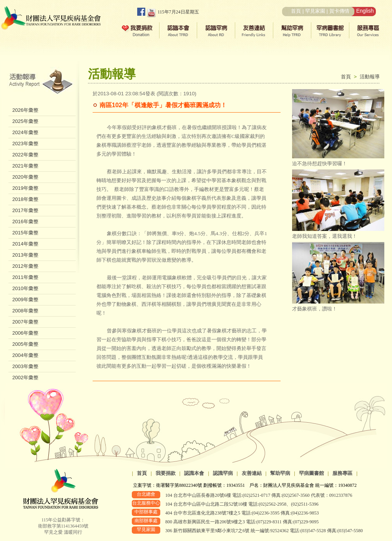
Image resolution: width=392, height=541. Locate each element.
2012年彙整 (25, 266)
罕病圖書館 (311, 473)
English (365, 11)
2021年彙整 (25, 166)
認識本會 (194, 473)
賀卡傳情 (339, 11)
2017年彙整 (25, 210)
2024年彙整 (25, 132)
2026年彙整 (25, 110)
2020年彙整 (25, 177)
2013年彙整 (25, 255)
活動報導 (370, 77)
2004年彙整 (25, 355)
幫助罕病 (280, 473)
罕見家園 (315, 11)
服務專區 (342, 473)
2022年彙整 (25, 155)
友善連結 (252, 473)
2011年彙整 (25, 277)
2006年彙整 (25, 333)
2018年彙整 (25, 199)
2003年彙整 (25, 366)
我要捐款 (166, 473)
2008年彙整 (25, 311)
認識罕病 (223, 473)
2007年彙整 (25, 322)
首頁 (296, 11)
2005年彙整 (25, 344)
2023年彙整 (25, 144)
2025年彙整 (25, 121)
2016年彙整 (25, 222)
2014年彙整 (25, 244)
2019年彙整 (25, 188)
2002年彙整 (25, 378)
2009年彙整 (25, 300)
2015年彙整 (25, 233)
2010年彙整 (25, 288)
